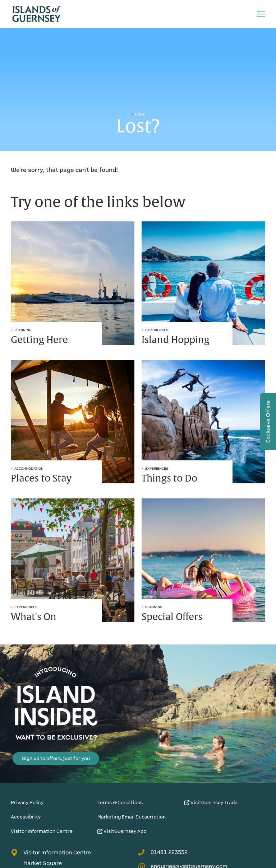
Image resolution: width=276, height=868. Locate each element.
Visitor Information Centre (42, 831)
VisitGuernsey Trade (211, 803)
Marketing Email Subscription (132, 817)
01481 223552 (163, 852)
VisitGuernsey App (122, 831)
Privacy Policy (27, 803)
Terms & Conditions (120, 803)
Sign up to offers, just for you (56, 758)
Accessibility (26, 817)
